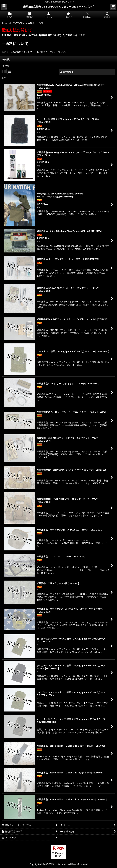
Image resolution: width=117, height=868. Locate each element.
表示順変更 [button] (67, 72)
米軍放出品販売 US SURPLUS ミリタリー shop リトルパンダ (59, 7)
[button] (4, 7)
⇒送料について (15, 44)
